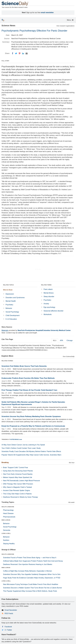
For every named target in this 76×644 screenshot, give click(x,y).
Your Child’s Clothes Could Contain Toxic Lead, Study (21, 448)
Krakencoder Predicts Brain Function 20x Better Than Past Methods (28, 378)
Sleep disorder (49, 297)
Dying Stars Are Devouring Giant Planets (18, 471)
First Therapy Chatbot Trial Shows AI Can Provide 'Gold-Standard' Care (29, 390)
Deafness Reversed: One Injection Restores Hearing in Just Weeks (28, 564)
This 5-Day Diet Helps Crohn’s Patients (17, 494)
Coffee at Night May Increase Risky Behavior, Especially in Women (27, 571)
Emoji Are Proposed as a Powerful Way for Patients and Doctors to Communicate (33, 426)
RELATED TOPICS (8, 285)
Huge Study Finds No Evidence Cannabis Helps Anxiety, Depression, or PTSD (32, 578)
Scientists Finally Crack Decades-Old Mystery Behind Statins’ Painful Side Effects (31, 451)
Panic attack (48, 289)
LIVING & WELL (6, 533)
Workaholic (48, 314)
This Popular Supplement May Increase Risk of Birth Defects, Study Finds (30, 591)
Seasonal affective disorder (53, 311)
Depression (10, 294)
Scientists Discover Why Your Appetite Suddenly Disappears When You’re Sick (32, 574)
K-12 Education (11, 319)
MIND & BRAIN (6, 520)
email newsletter (47, 13)
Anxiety (46, 304)
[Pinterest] (20, 53)
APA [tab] (61, 340)
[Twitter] (16, 53)
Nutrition (6, 540)
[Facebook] (13, 53)
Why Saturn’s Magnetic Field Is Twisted (17, 487)
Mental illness (49, 293)
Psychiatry (9, 305)
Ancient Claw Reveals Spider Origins (17, 490)
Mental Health (11, 301)
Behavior (9, 308)
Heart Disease (8, 513)
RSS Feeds (9, 613)
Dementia (7, 530)
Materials (5, 330)
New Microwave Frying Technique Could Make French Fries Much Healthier (31, 584)
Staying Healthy (9, 544)
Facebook (8, 627)
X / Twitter (8, 630)
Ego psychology (49, 307)
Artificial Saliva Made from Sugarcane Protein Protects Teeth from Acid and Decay (33, 561)
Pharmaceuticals (9, 517)
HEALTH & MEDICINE (8, 507)
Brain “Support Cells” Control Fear (16, 468)
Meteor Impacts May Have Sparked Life (18, 477)
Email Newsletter (11, 610)
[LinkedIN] (23, 53)
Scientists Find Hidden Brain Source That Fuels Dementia (24, 366)
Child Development (13, 315)
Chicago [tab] (70, 340)
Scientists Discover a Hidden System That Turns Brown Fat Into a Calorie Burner (33, 588)
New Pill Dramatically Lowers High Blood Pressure (21, 481)
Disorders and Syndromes (15, 298)
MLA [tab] (55, 340)
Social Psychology (12, 312)
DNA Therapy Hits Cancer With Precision (18, 484)
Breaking (5, 462)
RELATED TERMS (46, 285)
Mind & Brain (8, 290)
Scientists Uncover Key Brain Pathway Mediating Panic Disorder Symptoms (31, 416)
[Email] (27, 53)
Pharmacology (8, 510)
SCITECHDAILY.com (16, 439)
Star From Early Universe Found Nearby (18, 474)
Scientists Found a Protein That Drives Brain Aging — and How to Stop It (30, 558)
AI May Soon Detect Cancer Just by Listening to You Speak (23, 445)
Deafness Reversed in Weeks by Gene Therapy (20, 497)
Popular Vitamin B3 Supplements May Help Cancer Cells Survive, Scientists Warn (31, 455)
